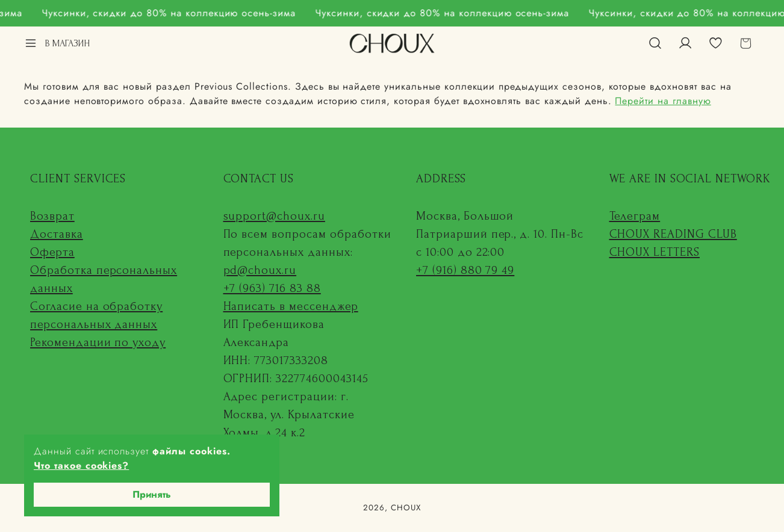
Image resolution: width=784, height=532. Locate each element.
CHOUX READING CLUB (673, 234)
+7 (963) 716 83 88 (272, 288)
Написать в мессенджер (291, 306)
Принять (152, 494)
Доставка (57, 234)
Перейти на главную (663, 101)
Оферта (52, 252)
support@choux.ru (274, 216)
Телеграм (635, 216)
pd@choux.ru (260, 270)
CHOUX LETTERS (655, 252)
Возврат (52, 216)
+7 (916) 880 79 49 (465, 270)
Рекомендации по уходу (98, 342)
